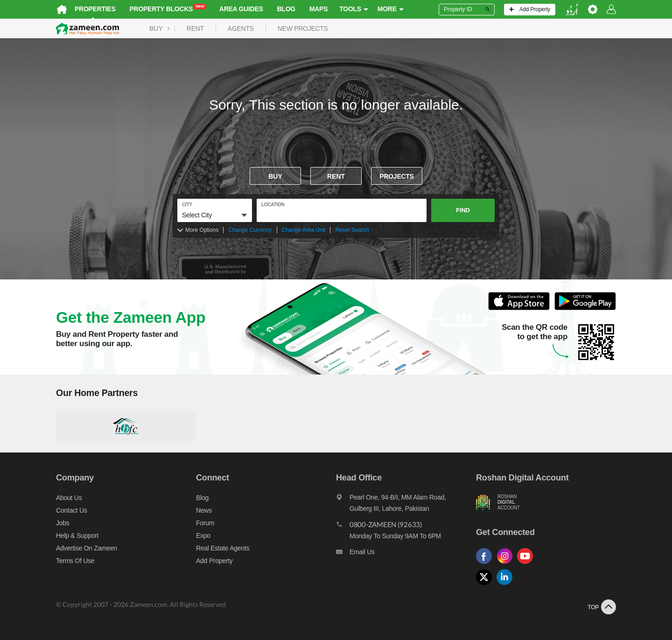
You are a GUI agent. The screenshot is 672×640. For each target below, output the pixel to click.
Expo (203, 536)
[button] (215, 215)
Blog (286, 9)
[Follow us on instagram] (507, 564)
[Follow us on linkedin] (507, 585)
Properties (95, 9)
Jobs (63, 523)
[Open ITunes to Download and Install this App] (521, 309)
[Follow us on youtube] (527, 564)
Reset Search (352, 230)
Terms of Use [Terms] (75, 561)
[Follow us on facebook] (486, 564)
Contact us (72, 510)
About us (69, 498)
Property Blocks (168, 8)
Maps (318, 9)
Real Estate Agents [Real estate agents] (223, 548)
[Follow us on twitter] (486, 585)
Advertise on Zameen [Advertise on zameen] (87, 548)
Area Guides (241, 9)
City (187, 205)
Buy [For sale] (275, 176)
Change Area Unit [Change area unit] (304, 230)
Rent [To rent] (336, 176)
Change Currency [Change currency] (250, 230)
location (273, 205)
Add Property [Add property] (214, 561)
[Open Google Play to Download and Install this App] (585, 309)
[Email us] (406, 554)
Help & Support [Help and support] (77, 536)
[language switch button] (572, 10)
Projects (396, 176)
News (204, 510)
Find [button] (463, 210)
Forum (205, 523)
